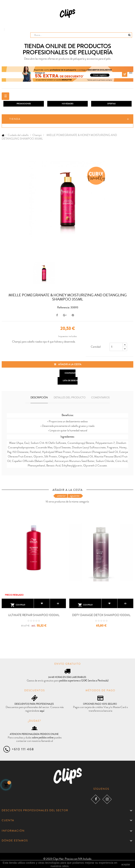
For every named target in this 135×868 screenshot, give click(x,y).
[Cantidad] (116, 347)
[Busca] (81, 35)
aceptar (126, 864)
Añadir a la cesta (68, 364)
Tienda (15, 119)
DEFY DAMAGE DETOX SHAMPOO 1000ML (101, 615)
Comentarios (100, 398)
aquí (42, 711)
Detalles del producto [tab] (70, 398)
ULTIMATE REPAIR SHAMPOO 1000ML (34, 615)
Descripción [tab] (39, 398)
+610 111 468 (23, 749)
